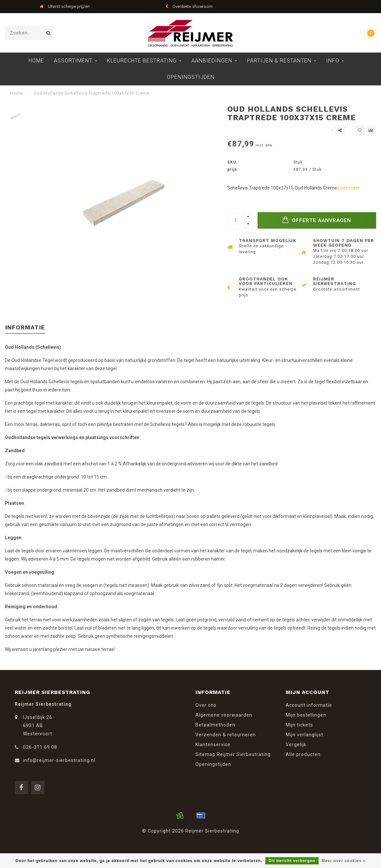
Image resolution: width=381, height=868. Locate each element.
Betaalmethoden (215, 725)
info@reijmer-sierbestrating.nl (59, 760)
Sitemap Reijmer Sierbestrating (233, 754)
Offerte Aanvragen (317, 220)
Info (333, 61)
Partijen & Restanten (279, 61)
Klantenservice (213, 745)
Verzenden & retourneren (226, 735)
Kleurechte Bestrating (142, 61)
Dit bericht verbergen (292, 861)
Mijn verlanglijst (304, 735)
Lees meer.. (350, 188)
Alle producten (303, 754)
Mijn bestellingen (306, 715)
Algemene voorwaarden (224, 715)
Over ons (206, 705)
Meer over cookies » (344, 861)
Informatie (25, 327)
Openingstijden (191, 77)
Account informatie (309, 705)
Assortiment (73, 61)
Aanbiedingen (212, 61)
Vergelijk (296, 745)
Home (36, 61)
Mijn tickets (299, 725)
